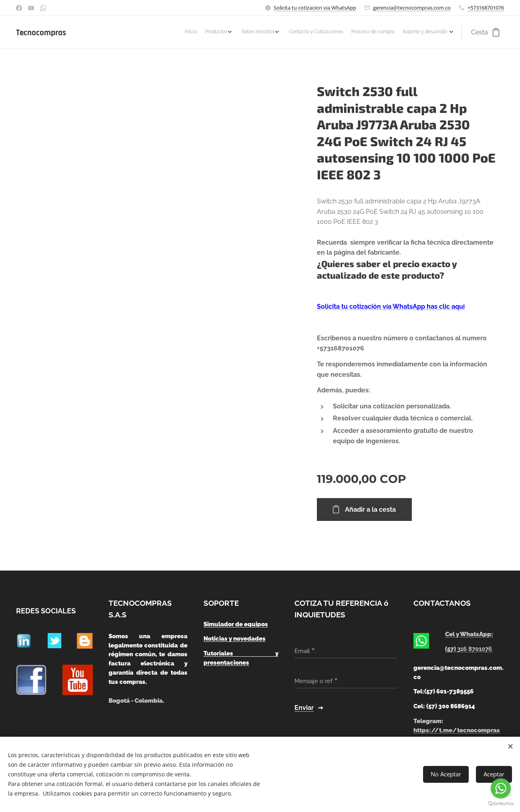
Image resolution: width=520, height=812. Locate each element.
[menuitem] (396, 32)
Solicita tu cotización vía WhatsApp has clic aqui (391, 307)
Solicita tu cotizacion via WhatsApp (315, 8)
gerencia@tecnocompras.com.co (412, 8)
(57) (469, 649)
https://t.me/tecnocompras (457, 730)
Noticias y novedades (235, 639)
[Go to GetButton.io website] (501, 804)
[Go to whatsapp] (501, 788)
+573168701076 (486, 8)
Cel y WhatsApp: (469, 635)
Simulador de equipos (236, 624)
